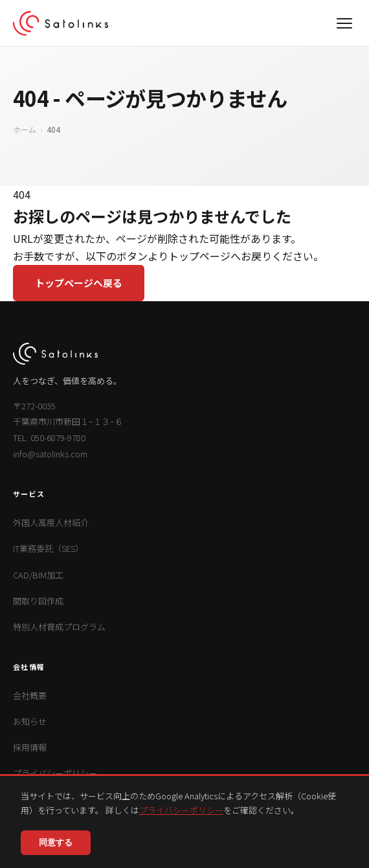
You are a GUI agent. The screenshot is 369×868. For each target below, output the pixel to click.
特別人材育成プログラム (59, 627)
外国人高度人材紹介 (51, 522)
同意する (56, 842)
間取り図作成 (38, 601)
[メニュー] (344, 23)
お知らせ (30, 721)
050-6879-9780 (58, 438)
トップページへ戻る (79, 283)
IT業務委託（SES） (48, 548)
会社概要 (30, 695)
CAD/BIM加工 (38, 575)
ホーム (25, 129)
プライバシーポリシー (181, 810)
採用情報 (30, 747)
